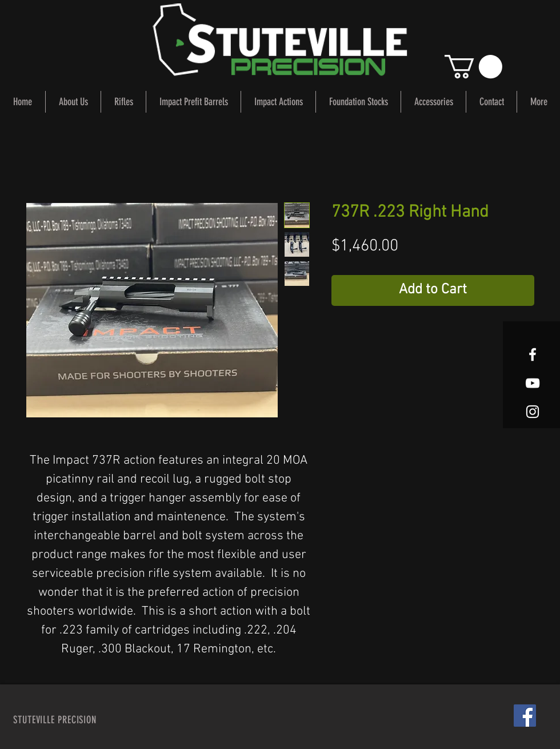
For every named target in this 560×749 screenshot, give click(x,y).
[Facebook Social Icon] (525, 716)
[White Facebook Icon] (533, 354)
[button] (473, 67)
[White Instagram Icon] (533, 412)
